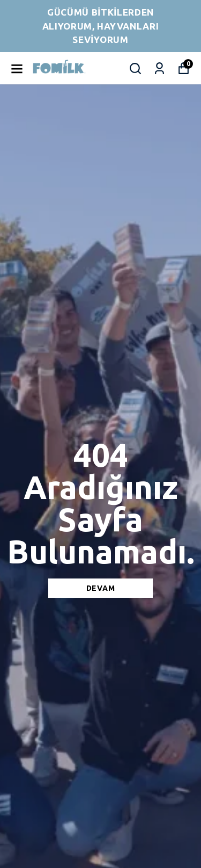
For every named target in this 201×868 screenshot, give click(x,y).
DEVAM (101, 588)
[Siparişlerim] (159, 68)
